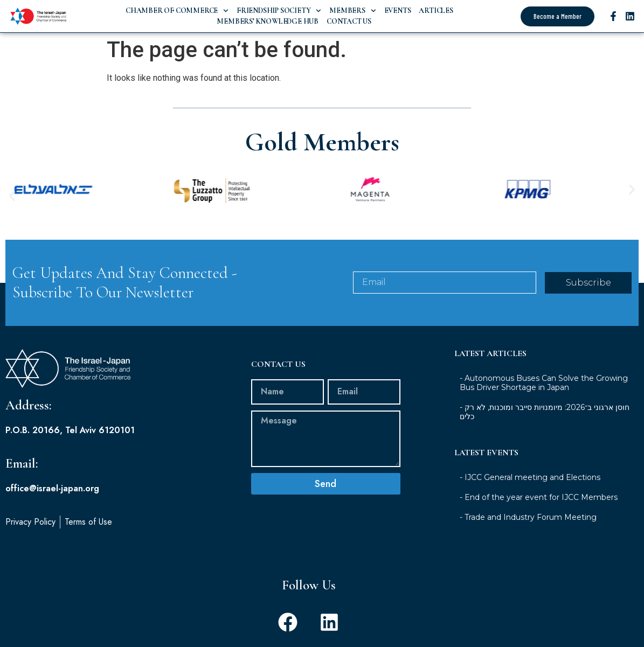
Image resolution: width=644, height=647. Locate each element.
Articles (436, 11)
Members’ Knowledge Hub (267, 21)
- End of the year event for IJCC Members (539, 497)
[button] (12, 196)
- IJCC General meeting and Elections (530, 477)
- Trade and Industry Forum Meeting (528, 517)
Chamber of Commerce (177, 11)
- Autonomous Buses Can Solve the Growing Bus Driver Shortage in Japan (544, 383)
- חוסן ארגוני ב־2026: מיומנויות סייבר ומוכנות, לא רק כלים (545, 412)
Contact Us (349, 21)
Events (398, 11)
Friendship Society (279, 11)
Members (352, 11)
